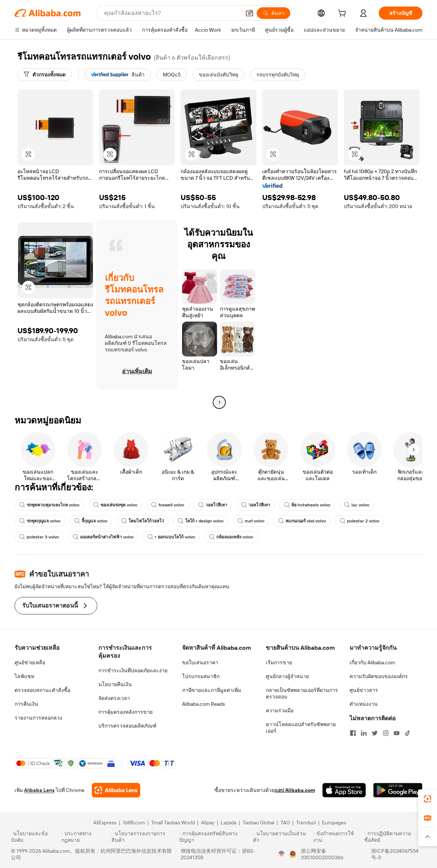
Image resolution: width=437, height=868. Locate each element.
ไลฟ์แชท (24, 676)
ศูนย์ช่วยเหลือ (30, 662)
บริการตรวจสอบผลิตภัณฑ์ (127, 726)
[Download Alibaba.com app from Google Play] (398, 790)
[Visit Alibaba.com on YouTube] (397, 733)
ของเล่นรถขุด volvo (115, 505)
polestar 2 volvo (360, 521)
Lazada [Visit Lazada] (229, 823)
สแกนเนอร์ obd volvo (302, 521)
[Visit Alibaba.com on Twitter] (375, 733)
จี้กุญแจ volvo (91, 521)
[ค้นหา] (273, 13)
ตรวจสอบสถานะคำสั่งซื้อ (42, 690)
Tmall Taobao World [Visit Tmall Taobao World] (173, 823)
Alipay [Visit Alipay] (208, 823)
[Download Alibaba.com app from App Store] (344, 790)
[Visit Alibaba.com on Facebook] (353, 733)
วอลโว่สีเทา (213, 505)
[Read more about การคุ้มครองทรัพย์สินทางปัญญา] (215, 837)
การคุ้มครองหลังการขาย (125, 712)
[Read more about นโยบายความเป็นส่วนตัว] (282, 837)
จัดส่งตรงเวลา (114, 698)
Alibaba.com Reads (204, 704)
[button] (249, 13)
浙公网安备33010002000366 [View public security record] (322, 854)
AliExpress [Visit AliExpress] (105, 823)
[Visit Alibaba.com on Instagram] (386, 733)
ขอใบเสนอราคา (200, 662)
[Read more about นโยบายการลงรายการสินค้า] (144, 837)
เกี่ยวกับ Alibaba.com (372, 662)
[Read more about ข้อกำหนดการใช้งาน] (338, 837)
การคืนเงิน (26, 704)
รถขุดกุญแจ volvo (40, 521)
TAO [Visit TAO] (285, 823)
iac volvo (357, 505)
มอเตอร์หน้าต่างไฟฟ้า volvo (103, 537)
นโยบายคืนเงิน (115, 684)
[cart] (343, 14)
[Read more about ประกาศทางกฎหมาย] (85, 837)
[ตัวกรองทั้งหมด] (45, 75)
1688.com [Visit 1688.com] (134, 823)
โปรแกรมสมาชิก (201, 676)
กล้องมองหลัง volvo (231, 537)
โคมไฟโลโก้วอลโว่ (143, 521)
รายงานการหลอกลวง (38, 718)
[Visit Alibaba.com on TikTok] (408, 733)
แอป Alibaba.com (295, 790)
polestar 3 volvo (39, 537)
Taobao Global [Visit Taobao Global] (258, 823)
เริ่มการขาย (279, 662)
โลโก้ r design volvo (201, 521)
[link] (428, 799)
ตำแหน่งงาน (364, 704)
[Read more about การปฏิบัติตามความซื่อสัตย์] (395, 837)
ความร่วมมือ (280, 710)
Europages (334, 823)
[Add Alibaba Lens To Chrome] (116, 790)
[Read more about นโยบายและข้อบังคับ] (35, 837)
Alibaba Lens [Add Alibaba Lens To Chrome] (39, 790)
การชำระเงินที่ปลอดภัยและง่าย (133, 670)
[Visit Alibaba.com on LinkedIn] (364, 733)
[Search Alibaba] (172, 13)
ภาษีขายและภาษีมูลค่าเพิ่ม (212, 690)
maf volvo (251, 521)
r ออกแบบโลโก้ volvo (171, 537)
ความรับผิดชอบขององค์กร (379, 676)
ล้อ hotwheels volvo (307, 505)
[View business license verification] (282, 854)
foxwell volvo (168, 505)
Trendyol (306, 823)
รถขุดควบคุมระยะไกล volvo (49, 505)
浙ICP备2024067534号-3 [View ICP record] (395, 854)
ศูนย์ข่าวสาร (364, 690)
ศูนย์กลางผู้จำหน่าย (287, 676)
